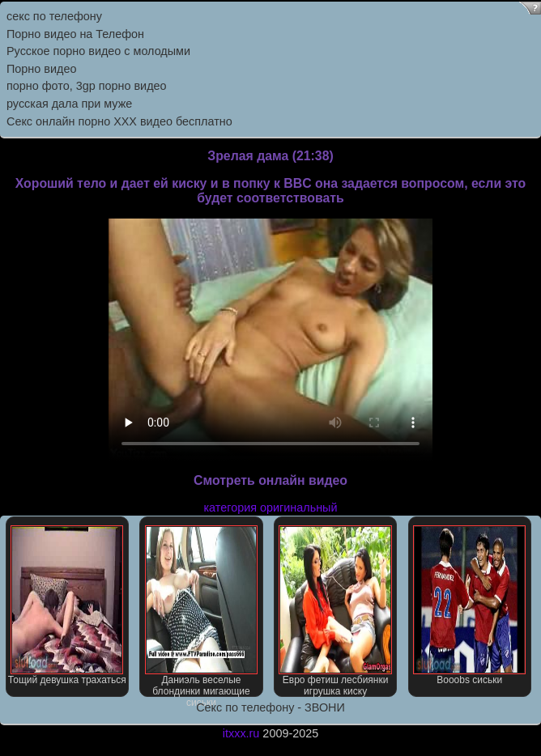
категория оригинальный (270, 508)
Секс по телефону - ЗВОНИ (270, 707)
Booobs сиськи (469, 605)
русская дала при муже (69, 104)
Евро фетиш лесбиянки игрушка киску (335, 611)
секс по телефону (54, 16)
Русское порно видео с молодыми (98, 51)
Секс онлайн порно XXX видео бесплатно (119, 121)
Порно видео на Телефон (75, 34)
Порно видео (41, 69)
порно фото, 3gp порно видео (87, 86)
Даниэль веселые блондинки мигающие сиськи (201, 611)
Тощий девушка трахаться (67, 605)
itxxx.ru (241, 733)
